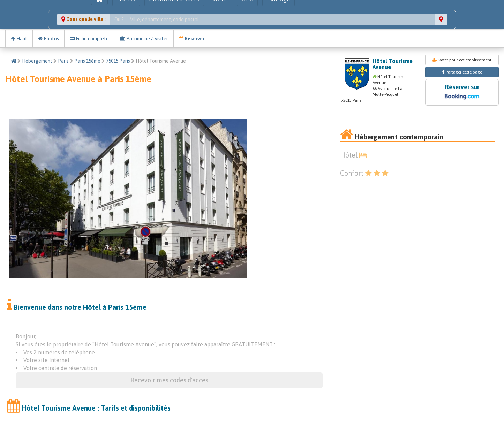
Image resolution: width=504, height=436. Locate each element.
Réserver (192, 39)
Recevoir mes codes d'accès (169, 380)
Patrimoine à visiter (144, 39)
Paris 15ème (87, 61)
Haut (19, 39)
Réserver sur (462, 93)
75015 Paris (118, 61)
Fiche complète (89, 39)
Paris (63, 61)
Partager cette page (464, 72)
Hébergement (37, 61)
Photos (48, 39)
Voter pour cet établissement (462, 60)
